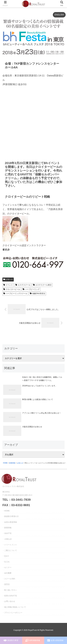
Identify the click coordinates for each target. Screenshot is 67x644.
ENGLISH (59, 15)
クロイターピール (12, 289)
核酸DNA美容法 (37, 294)
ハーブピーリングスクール (15, 294)
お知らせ (8, 279)
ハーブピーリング (31, 289)
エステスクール (23, 285)
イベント (8, 285)
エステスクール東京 (42, 285)
